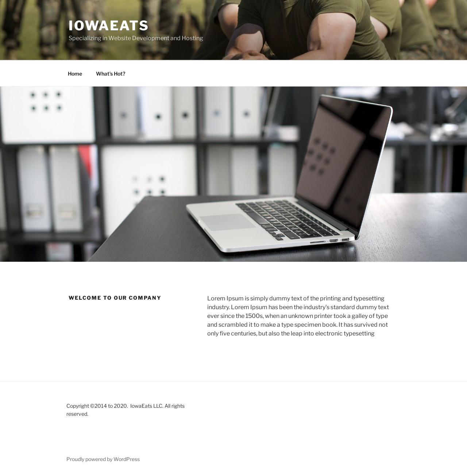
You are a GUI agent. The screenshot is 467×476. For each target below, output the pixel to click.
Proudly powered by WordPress (103, 459)
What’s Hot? (111, 74)
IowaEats (109, 26)
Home (75, 74)
